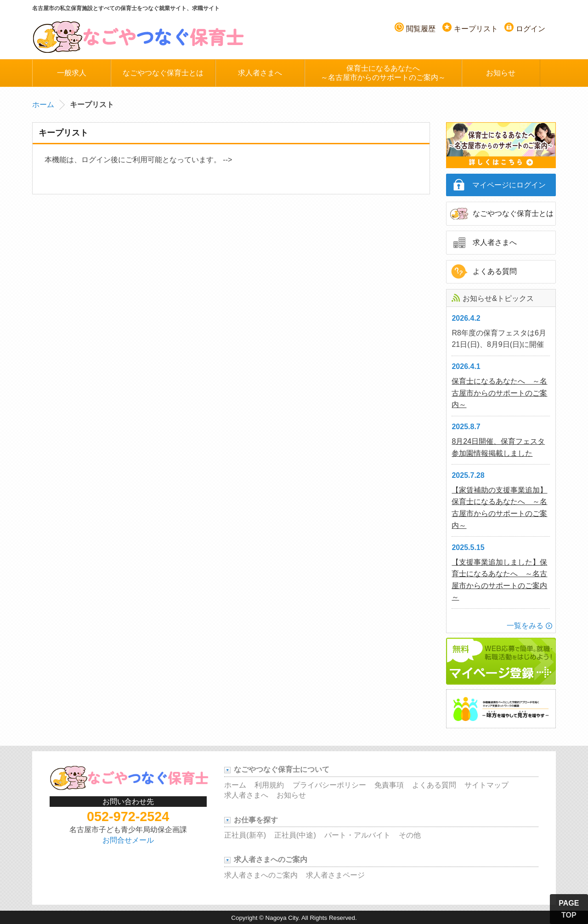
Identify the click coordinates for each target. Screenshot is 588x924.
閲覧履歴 (421, 29)
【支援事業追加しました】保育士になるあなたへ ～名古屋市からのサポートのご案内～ (499, 580)
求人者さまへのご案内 (261, 875)
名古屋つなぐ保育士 (139, 36)
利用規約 (269, 785)
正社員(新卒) (245, 835)
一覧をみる (525, 626)
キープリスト (476, 29)
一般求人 (72, 73)
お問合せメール (128, 840)
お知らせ (501, 73)
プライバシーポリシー (329, 785)
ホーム (43, 105)
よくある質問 (495, 271)
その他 (410, 835)
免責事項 (389, 785)
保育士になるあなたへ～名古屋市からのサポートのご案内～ (383, 73)
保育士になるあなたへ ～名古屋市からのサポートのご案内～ (499, 393)
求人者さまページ (335, 875)
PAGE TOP (569, 909)
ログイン (531, 29)
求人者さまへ (260, 73)
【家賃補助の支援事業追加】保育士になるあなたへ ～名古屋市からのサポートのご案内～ (499, 508)
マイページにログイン (509, 185)
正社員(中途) (295, 835)
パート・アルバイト (357, 835)
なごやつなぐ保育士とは (163, 73)
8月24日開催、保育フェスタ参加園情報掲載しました (498, 447)
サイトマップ (486, 785)
